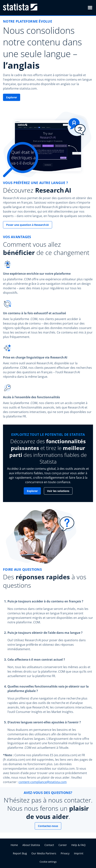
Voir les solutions (58, 491)
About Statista (31, 845)
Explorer (12, 97)
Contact (49, 845)
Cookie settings (48, 862)
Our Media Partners (44, 853)
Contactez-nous (48, 826)
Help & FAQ (78, 845)
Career (63, 845)
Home (14, 845)
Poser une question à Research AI (28, 225)
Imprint (79, 853)
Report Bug (20, 853)
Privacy (65, 853)
